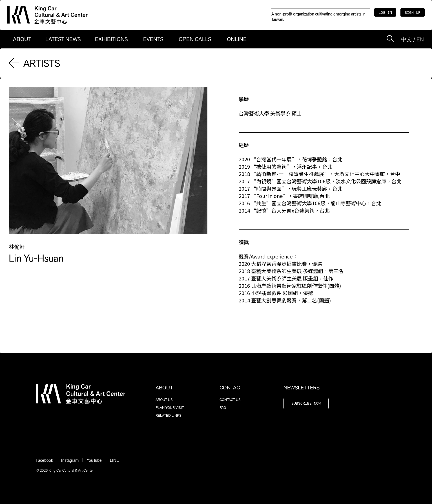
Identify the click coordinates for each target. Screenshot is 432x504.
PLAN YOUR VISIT (170, 408)
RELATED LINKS (169, 415)
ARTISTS (35, 63)
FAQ (223, 408)
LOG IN (385, 13)
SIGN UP (413, 13)
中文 (406, 39)
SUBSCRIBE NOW (306, 404)
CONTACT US (230, 400)
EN (420, 39)
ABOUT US (164, 400)
